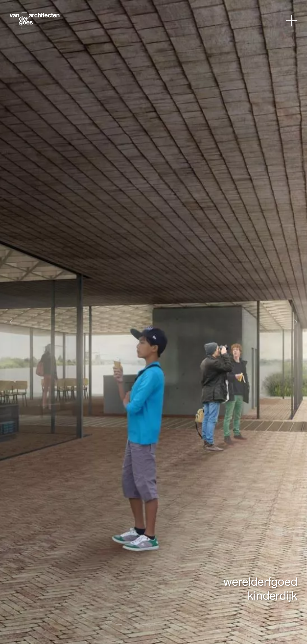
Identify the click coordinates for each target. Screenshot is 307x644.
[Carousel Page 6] (162, 625)
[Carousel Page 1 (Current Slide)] (119, 625)
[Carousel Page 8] (179, 625)
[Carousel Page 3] (136, 625)
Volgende (298, 322)
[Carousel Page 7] (171, 625)
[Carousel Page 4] (145, 625)
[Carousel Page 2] (128, 625)
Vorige (13, 322)
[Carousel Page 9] (188, 625)
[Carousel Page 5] (153, 625)
